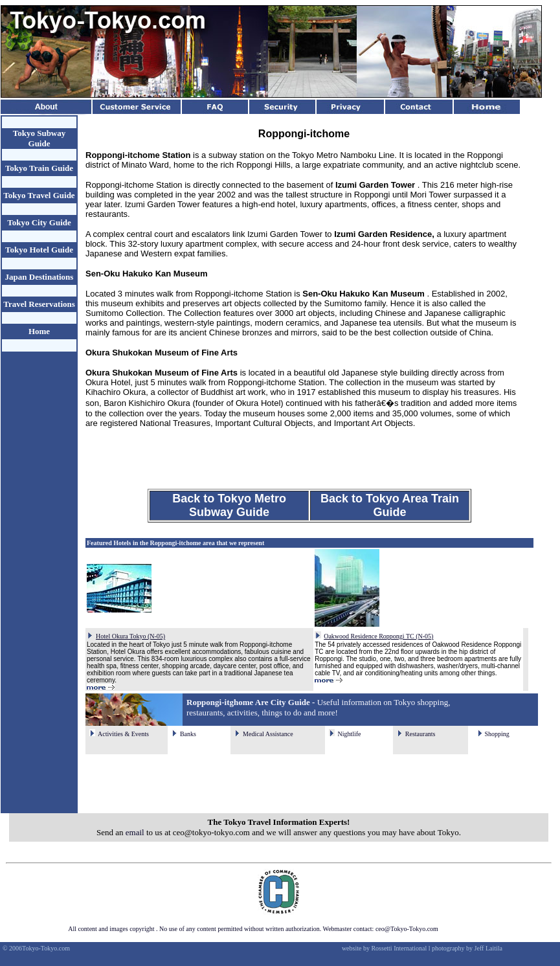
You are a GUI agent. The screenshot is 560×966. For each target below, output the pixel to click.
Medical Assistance (268, 734)
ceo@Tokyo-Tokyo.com (407, 929)
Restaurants (420, 734)
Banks (188, 734)
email (135, 832)
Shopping (497, 734)
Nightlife (349, 734)
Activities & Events (123, 734)
